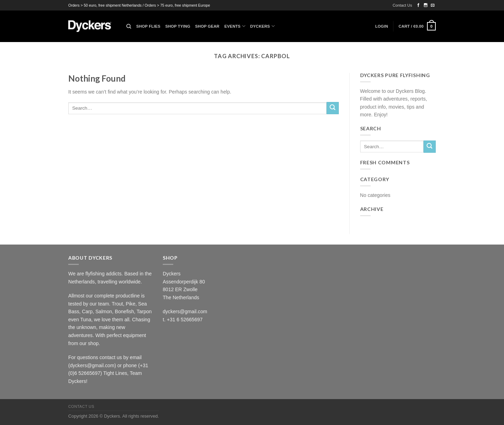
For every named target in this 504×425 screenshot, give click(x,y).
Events (235, 26)
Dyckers (262, 26)
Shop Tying (178, 26)
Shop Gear (207, 26)
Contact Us (402, 5)
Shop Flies (148, 26)
